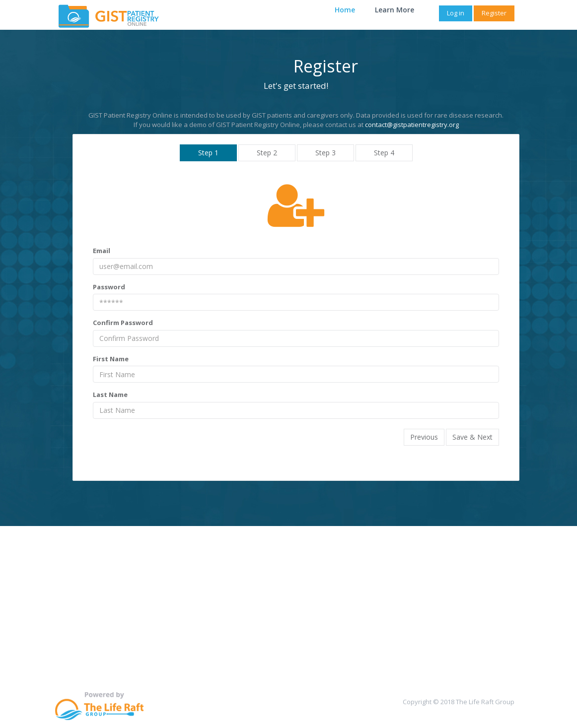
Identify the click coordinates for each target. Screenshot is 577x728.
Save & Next (472, 437)
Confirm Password (123, 323)
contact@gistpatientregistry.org (412, 125)
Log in (456, 13)
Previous (424, 437)
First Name (111, 359)
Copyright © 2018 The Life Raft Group (459, 702)
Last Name (110, 395)
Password (109, 287)
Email (102, 251)
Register (494, 13)
